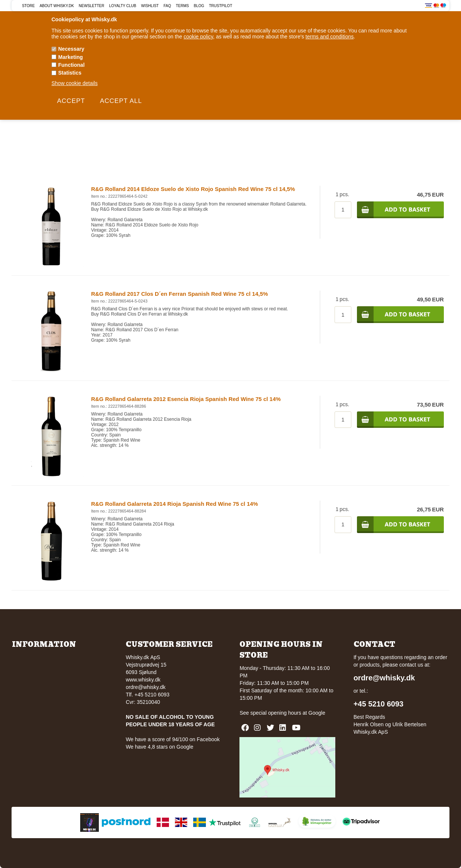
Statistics (70, 73)
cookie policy (198, 37)
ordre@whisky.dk (146, 687)
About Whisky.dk (57, 6)
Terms (182, 6)
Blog (199, 6)
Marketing (70, 57)
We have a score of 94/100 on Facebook (173, 739)
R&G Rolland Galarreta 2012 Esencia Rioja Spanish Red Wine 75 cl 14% (186, 399)
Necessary (71, 49)
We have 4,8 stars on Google (159, 747)
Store (28, 6)
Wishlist (150, 6)
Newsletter (91, 6)
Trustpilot (220, 6)
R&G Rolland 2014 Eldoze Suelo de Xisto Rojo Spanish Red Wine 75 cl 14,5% (193, 189)
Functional (71, 65)
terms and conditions (330, 37)
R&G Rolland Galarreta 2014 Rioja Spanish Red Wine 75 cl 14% (175, 504)
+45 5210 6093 (379, 704)
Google (317, 713)
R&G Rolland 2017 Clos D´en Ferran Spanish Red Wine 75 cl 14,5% (179, 294)
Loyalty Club (123, 6)
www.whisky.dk (143, 680)
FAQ (167, 6)
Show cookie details (75, 83)
